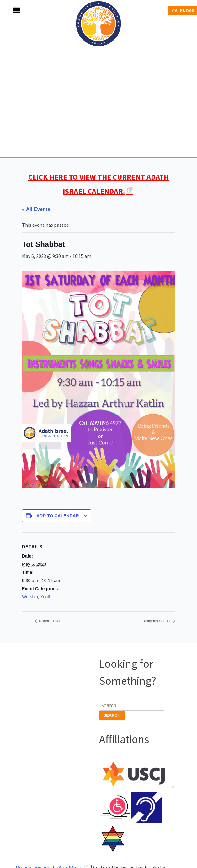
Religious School (157, 621)
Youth (46, 597)
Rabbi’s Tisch (50, 621)
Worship (30, 597)
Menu (9, 10)
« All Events (36, 209)
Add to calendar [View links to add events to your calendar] (58, 516)
